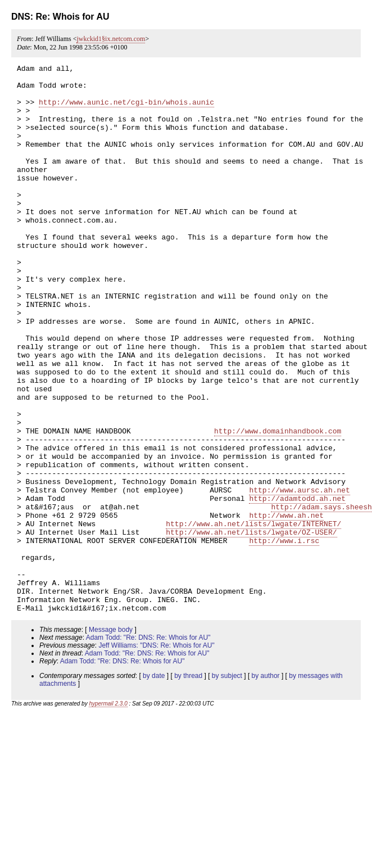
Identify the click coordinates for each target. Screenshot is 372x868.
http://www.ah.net (286, 606)
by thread (188, 785)
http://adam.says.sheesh (321, 596)
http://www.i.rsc (284, 636)
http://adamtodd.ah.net (297, 586)
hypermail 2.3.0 (108, 813)
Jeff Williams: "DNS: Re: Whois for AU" (156, 755)
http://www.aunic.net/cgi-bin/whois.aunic (126, 110)
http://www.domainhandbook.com (278, 505)
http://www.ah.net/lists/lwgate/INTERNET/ (253, 616)
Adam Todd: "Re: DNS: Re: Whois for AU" (148, 747)
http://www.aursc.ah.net (299, 576)
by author (266, 785)
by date (154, 785)
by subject (227, 785)
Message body (111, 739)
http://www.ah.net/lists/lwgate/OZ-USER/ (251, 626)
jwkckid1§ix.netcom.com (111, 39)
